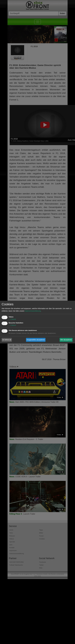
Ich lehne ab (7, 340)
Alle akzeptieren (66, 340)
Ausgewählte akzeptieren (36, 340)
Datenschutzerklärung (33, 311)
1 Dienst (12, 319)
